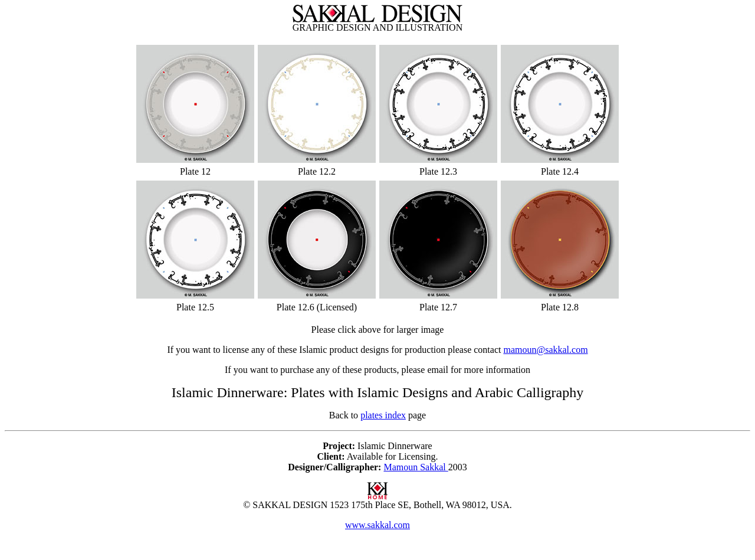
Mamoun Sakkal (416, 467)
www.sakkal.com (377, 525)
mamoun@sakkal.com (545, 350)
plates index (383, 415)
